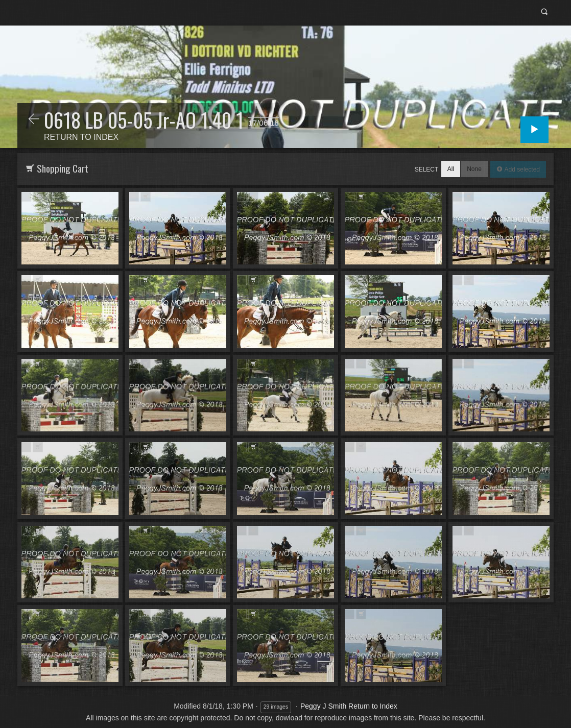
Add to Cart (38, 197)
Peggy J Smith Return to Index (349, 706)
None (474, 169)
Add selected (521, 169)
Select (427, 169)
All (451, 169)
